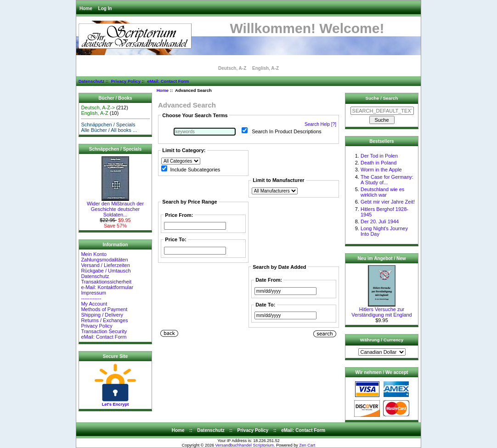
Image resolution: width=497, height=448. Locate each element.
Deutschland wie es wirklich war (382, 192)
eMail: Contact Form (168, 81)
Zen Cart (307, 445)
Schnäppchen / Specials (108, 125)
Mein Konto (94, 254)
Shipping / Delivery (102, 315)
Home (86, 9)
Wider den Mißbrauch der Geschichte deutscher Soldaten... (115, 207)
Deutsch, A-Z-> (98, 108)
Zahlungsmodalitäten (104, 260)
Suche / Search (382, 98)
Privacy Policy (125, 81)
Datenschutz (91, 81)
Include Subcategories (195, 170)
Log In (105, 9)
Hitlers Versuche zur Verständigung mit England (381, 310)
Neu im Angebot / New (381, 258)
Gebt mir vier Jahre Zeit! (388, 202)
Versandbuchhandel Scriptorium (245, 445)
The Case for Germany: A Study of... (387, 180)
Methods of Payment (104, 309)
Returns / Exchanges (104, 320)
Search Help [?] (320, 124)
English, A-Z (265, 68)
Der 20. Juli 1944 (380, 221)
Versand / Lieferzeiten (105, 265)
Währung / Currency (382, 340)
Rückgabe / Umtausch (106, 271)
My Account (94, 304)
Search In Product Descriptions (287, 131)
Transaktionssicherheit (106, 282)
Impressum (93, 293)
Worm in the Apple (381, 170)
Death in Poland (378, 163)
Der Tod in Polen (379, 156)
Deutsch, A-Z (232, 68)
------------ (91, 298)
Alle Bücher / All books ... (109, 130)
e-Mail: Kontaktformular (108, 287)
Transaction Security (104, 331)
